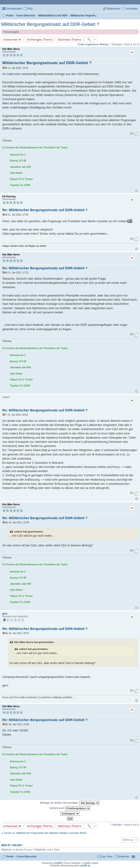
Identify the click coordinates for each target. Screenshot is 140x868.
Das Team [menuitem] (107, 856)
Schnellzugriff (14, 9)
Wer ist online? (12, 845)
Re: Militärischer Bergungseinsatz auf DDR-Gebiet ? (45, 210)
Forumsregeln (11, 32)
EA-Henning (9, 196)
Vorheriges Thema (40, 39)
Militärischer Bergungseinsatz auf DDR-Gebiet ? (50, 24)
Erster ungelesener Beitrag (93, 44)
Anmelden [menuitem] (132, 9)
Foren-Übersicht (27, 856)
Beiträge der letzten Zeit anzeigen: (70, 803)
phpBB (58, 863)
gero (5, 614)
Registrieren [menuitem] (114, 9)
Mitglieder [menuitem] (124, 856)
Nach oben (136, 191)
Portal (10, 15)
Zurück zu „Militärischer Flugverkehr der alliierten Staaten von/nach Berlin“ (45, 833)
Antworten (11, 39)
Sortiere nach (70, 808)
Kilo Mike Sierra (11, 49)
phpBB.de (85, 866)
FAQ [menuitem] (30, 9)
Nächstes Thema (70, 39)
